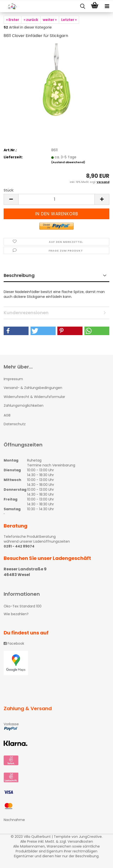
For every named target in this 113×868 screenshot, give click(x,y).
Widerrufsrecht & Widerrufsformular (34, 397)
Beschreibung (19, 275)
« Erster (13, 20)
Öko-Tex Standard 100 (23, 606)
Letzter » (69, 20)
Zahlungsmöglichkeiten (24, 406)
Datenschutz (15, 424)
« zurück (31, 20)
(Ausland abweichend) (68, 162)
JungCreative (90, 837)
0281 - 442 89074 (19, 546)
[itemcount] (56, 199)
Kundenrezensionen (26, 313)
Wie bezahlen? (16, 614)
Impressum (13, 379)
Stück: (9, 190)
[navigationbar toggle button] (107, 6)
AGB (7, 415)
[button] (16, 331)
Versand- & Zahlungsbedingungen (33, 388)
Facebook (14, 643)
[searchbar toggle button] (82, 6)
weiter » (50, 20)
